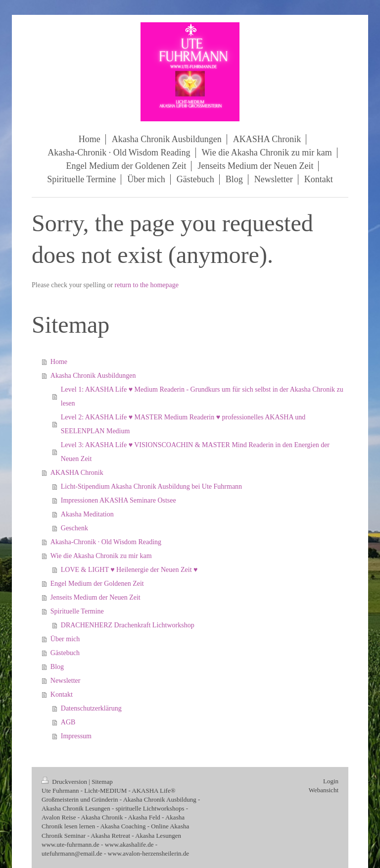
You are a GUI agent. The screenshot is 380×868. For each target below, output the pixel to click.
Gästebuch (65, 653)
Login (331, 781)
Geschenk (74, 528)
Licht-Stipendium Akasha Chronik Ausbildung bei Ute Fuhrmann (151, 486)
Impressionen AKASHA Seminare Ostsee (119, 500)
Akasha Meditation (87, 514)
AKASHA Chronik (77, 473)
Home (59, 362)
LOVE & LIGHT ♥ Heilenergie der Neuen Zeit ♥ (129, 570)
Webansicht (324, 790)
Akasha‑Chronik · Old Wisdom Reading (106, 542)
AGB (68, 722)
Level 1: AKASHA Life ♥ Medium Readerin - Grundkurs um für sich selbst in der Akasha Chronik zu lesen (202, 396)
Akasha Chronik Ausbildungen (93, 376)
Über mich (65, 639)
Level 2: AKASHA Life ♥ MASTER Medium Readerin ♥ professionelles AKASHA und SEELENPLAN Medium (183, 424)
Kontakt (62, 694)
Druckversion (65, 782)
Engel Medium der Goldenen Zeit (97, 584)
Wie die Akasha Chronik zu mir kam (101, 556)
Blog (57, 667)
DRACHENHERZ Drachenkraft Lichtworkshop (128, 625)
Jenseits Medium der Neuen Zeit (95, 597)
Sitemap (102, 782)
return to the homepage (147, 285)
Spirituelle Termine (77, 611)
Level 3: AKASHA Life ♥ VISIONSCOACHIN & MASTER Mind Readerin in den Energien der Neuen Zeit (195, 452)
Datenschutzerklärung (91, 708)
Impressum (76, 736)
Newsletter (66, 681)
